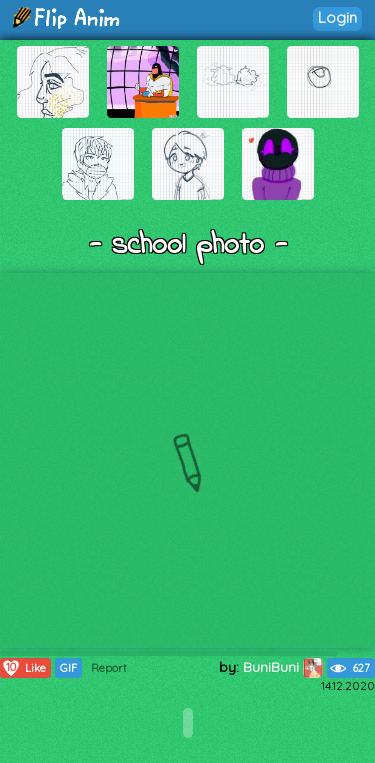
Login (337, 17)
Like (23, 668)
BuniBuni (283, 667)
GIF (68, 668)
